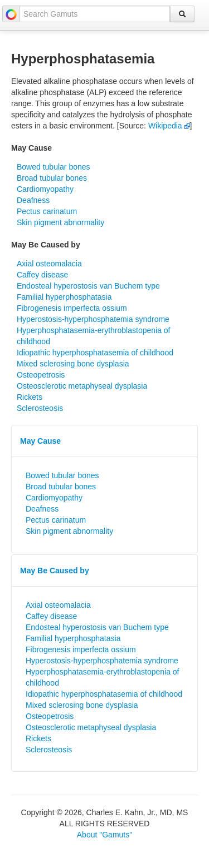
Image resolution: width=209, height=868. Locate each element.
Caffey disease (42, 275)
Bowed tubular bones (54, 167)
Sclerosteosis (40, 408)
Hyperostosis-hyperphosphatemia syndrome (93, 319)
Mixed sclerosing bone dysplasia (73, 364)
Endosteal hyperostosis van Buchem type (88, 286)
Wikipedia (169, 126)
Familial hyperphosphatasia (64, 297)
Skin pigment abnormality (60, 222)
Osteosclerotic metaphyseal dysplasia (82, 386)
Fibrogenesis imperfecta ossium (72, 308)
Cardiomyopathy (45, 189)
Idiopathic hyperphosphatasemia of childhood (95, 353)
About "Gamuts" (104, 835)
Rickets (30, 397)
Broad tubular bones (52, 178)
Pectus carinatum (47, 211)
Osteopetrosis (41, 375)
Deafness (33, 200)
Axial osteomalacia (49, 264)
